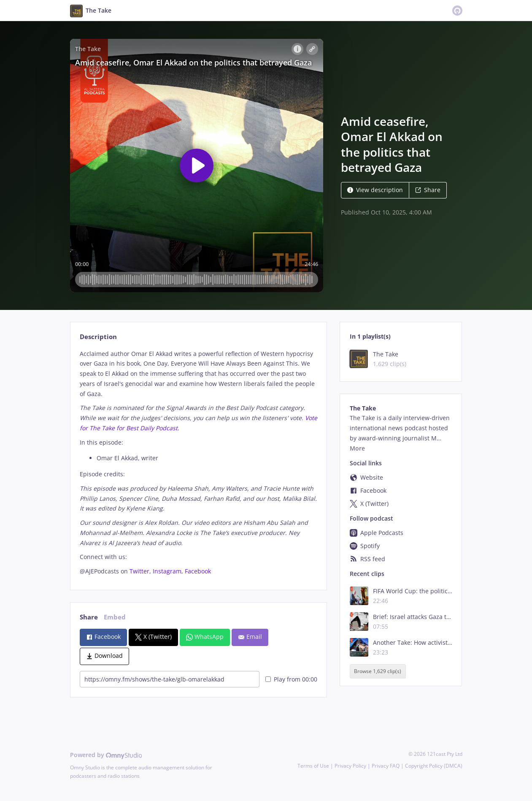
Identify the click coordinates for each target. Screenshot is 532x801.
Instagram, (169, 571)
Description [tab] (98, 337)
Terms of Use (313, 766)
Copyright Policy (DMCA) (434, 766)
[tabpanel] (198, 463)
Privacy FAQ (386, 766)
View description (375, 190)
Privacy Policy (350, 766)
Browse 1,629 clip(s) (378, 672)
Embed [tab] (115, 617)
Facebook (198, 571)
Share (428, 190)
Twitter (139, 571)
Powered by (106, 755)
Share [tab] (89, 617)
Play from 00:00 (291, 679)
